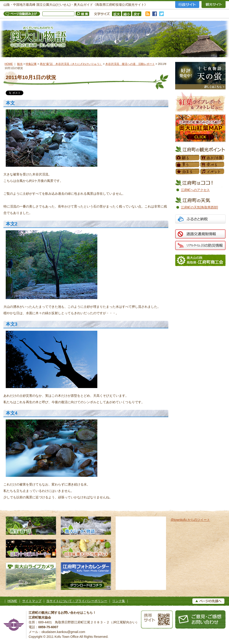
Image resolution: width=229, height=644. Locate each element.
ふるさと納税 (200, 220)
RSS (148, 14)
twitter (161, 14)
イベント (213, 172)
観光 (20, 64)
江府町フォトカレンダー (86, 576)
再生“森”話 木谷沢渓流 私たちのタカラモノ (31, 526)
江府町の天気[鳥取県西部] (199, 207)
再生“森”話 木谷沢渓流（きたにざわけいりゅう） (71, 64)
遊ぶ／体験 (213, 158)
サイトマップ (32, 601)
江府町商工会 (200, 260)
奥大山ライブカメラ (31, 576)
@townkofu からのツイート (190, 520)
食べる (213, 165)
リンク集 (119, 601)
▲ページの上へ (208, 601)
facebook (155, 14)
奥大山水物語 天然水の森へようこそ (86, 526)
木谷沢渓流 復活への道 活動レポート (130, 64)
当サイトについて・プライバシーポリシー (77, 601)
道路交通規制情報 (200, 234)
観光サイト (214, 5)
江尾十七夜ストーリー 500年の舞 (31, 549)
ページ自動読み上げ (23, 14)
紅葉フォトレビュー (200, 102)
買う (188, 165)
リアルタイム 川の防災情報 (200, 245)
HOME (9, 64)
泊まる (188, 172)
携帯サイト (157, 619)
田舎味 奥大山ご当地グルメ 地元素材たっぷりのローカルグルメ (86, 549)
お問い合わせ (200, 619)
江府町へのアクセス (195, 190)
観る (188, 158)
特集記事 (31, 64)
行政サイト (187, 5)
